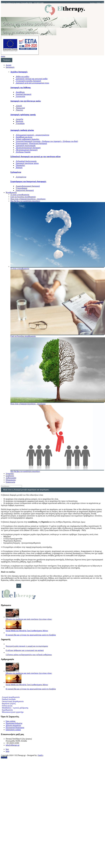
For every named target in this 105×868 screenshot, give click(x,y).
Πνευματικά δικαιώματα (15, 728)
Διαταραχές (10, 67)
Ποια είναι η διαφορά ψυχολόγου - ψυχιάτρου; (28, 199)
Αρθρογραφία (11, 478)
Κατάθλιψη (20, 92)
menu (3, 56)
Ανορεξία (19, 119)
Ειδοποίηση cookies (13, 730)
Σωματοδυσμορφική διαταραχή (27, 186)
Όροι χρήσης (11, 721)
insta (7, 751)
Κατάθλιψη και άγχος (24, 137)
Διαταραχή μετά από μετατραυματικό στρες (32, 83)
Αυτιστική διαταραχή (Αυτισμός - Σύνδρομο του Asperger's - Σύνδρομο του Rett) (47, 141)
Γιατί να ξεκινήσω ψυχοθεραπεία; (23, 197)
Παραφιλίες (20, 165)
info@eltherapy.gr (13, 745)
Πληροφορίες (11, 480)
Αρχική (8, 65)
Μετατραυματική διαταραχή (26, 150)
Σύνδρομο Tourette (23, 152)
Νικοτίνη (19, 110)
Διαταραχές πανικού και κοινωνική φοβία (31, 79)
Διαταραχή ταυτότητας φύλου (27, 163)
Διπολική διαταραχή (23, 94)
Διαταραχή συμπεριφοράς (25, 146)
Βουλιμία (19, 121)
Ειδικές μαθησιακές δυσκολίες (27, 139)
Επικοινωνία (10, 482)
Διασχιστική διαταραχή (24, 190)
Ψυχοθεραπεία (11, 192)
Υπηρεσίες (10, 474)
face (7, 749)
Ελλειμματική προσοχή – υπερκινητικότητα (32, 135)
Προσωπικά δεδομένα (14, 723)
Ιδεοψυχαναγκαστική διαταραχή (28, 148)
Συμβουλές (10, 476)
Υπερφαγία (20, 123)
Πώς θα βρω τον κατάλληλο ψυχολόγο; (25, 201)
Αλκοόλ (19, 106)
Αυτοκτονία (20, 96)
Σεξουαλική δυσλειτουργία (26, 161)
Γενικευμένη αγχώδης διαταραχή (28, 81)
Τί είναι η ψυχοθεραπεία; (20, 195)
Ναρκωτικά (20, 108)
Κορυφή (4, 757)
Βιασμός (19, 168)
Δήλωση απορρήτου (13, 725)
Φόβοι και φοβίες (22, 77)
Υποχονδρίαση (21, 188)
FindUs (40, 755)
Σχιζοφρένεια (21, 177)
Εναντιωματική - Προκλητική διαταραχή (31, 143)
